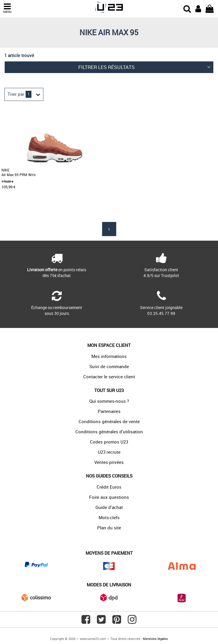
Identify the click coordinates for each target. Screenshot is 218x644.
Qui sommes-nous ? (109, 401)
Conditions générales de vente (109, 421)
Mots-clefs (109, 517)
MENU (7, 8)
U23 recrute (109, 452)
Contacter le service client (109, 377)
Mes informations (109, 356)
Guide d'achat (109, 507)
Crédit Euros (109, 487)
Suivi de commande (109, 366)
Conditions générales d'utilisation (109, 432)
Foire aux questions (109, 497)
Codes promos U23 (109, 442)
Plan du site (109, 528)
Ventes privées (109, 462)
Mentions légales (155, 639)
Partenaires (109, 411)
